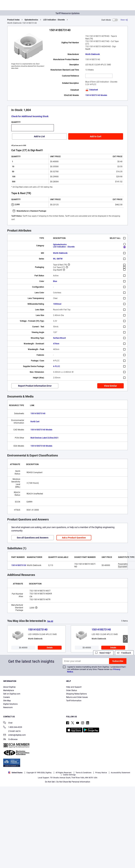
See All (50, 621)
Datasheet (92, 90)
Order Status (72, 690)
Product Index (13, 20)
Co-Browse (10, 740)
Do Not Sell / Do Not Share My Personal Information (68, 782)
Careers (7, 697)
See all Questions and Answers (33, 538)
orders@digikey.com (15, 735)
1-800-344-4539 (13, 727)
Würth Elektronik (92, 54)
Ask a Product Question (74, 538)
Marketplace (9, 690)
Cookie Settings (69, 775)
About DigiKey (9, 687)
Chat (8, 723)
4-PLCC (57, 366)
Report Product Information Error (35, 386)
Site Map (7, 701)
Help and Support (74, 687)
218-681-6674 (12, 731)
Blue (55, 281)
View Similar (110, 386)
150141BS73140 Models (96, 95)
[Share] (124, 20)
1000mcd (57, 304)
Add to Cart (96, 136)
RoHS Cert (35, 422)
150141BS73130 (19, 565)
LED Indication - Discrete (54, 20)
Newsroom (8, 707)
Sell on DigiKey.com (12, 694)
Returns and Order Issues (77, 697)
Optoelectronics (31, 20)
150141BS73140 (38, 414)
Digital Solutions (10, 704)
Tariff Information (74, 701)
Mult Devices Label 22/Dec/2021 (45, 438)
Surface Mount (59, 338)
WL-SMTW (58, 259)
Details (50, 648)
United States (15, 773)
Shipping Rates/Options (76, 694)
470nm (56, 344)
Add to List (39, 136)
